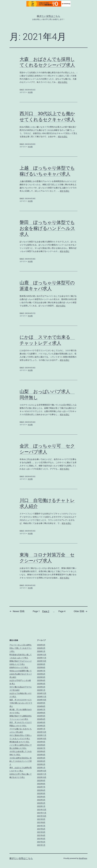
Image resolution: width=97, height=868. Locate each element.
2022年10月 (42, 777)
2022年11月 (42, 774)
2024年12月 (42, 693)
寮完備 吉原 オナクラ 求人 (19, 742)
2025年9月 (41, 664)
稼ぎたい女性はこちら (49, 16)
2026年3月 (41, 645)
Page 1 (36, 611)
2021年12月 (42, 810)
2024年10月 (42, 700)
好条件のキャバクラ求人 (19, 667)
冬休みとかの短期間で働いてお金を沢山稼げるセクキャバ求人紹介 (21, 674)
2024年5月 (41, 716)
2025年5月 (41, 677)
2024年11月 (42, 697)
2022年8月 (41, 784)
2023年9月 (41, 742)
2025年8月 (41, 667)
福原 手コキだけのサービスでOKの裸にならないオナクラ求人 (21, 703)
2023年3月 (41, 761)
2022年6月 (41, 790)
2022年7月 (41, 787)
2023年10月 (42, 739)
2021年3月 (41, 839)
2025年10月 (42, 661)
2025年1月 (41, 690)
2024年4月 (41, 719)
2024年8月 (41, 706)
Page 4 (62, 611)
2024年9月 (41, 703)
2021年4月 (41, 835)
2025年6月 (41, 674)
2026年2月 (41, 648)
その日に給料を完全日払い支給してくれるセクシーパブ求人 (21, 761)
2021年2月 (41, 842)
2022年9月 (41, 781)
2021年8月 (41, 822)
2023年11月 (42, 735)
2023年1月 (41, 768)
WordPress (83, 858)
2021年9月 (41, 819)
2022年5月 (41, 793)
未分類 (30, 92)
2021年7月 (41, 826)
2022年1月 (41, 806)
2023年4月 (41, 758)
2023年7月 (41, 748)
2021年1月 (41, 845)
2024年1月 (41, 729)
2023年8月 (41, 745)
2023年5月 (41, 755)
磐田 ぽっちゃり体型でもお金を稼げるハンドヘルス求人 (47, 228)
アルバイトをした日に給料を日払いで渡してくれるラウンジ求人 (21, 648)
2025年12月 (42, 655)
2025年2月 (41, 687)
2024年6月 (41, 713)
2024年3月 (41, 722)
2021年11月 (42, 813)
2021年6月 (41, 829)
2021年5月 (41, 832)
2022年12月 (42, 771)
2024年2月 (41, 726)
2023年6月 (41, 751)
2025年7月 (41, 671)
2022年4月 (41, 797)
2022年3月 (41, 800)
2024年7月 (41, 709)
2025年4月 (41, 680)
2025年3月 (41, 684)
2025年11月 (42, 658)
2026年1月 (41, 651)
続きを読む (63, 82)
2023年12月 (42, 732)
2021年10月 (42, 816)
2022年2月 (41, 803)
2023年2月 (41, 764)
